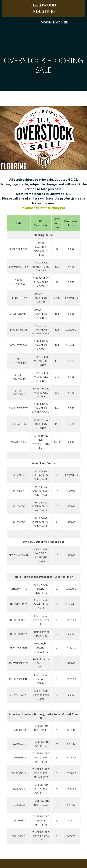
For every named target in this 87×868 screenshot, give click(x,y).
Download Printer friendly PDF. (43, 208)
